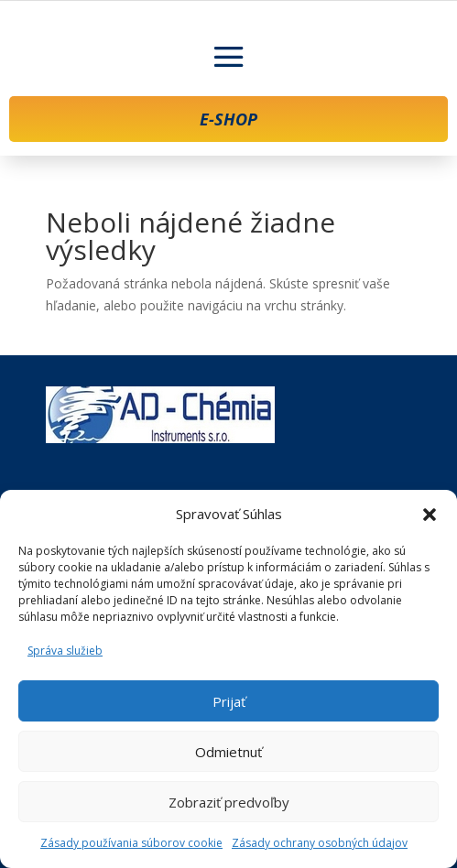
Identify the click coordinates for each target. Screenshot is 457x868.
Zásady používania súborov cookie (131, 843)
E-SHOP (228, 119)
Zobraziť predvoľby (229, 802)
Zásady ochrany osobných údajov (320, 843)
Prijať (229, 701)
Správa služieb (65, 651)
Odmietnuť (228, 752)
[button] (430, 515)
